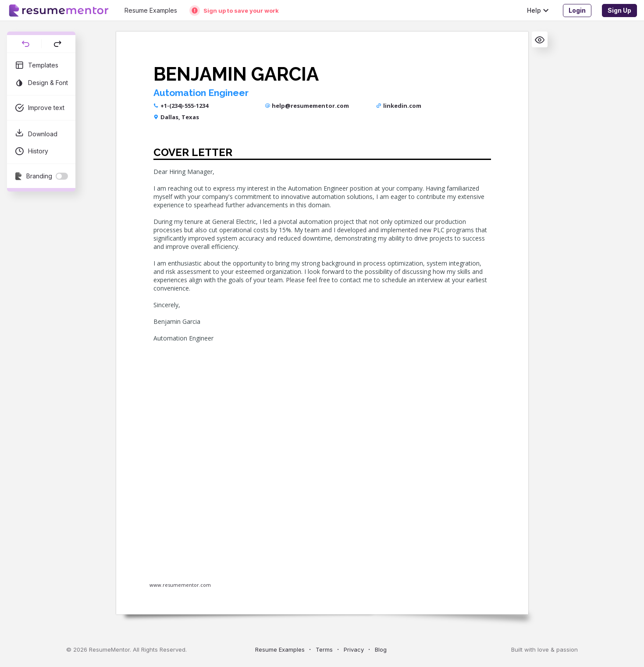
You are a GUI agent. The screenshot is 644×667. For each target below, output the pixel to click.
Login (577, 10)
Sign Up (619, 10)
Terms (324, 649)
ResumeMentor (109, 649)
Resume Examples (280, 649)
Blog (381, 649)
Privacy (354, 649)
